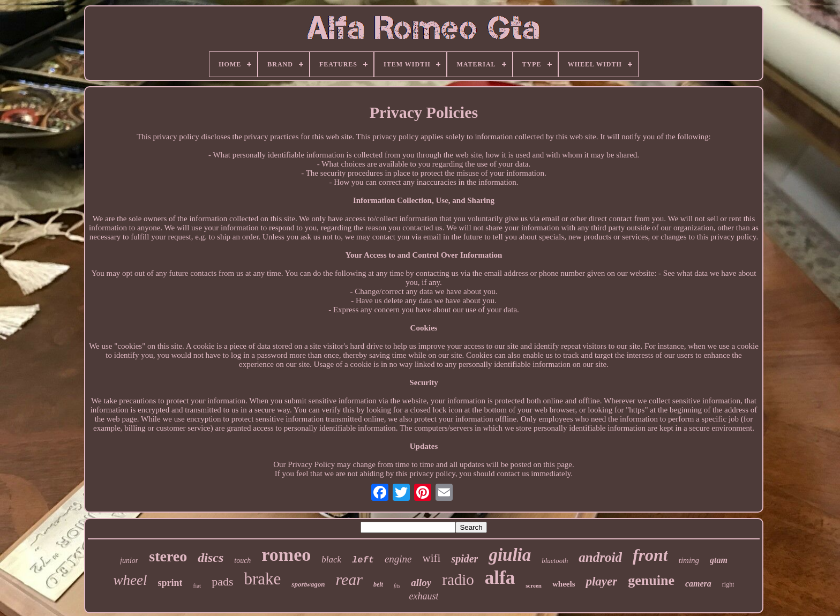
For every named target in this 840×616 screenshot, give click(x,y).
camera (698, 584)
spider (464, 559)
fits (397, 586)
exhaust (424, 596)
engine (398, 559)
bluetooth (555, 561)
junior (129, 561)
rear (349, 579)
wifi (432, 558)
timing (689, 560)
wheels (564, 584)
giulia (510, 555)
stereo (168, 556)
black (331, 559)
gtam (719, 560)
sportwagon (308, 584)
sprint (170, 583)
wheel (130, 580)
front (650, 555)
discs (211, 558)
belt (378, 584)
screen (534, 585)
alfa (500, 578)
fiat (197, 585)
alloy (421, 583)
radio (458, 580)
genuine (651, 580)
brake (262, 579)
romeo (286, 555)
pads (222, 581)
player (601, 581)
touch (242, 561)
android (600, 557)
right (728, 584)
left (363, 560)
